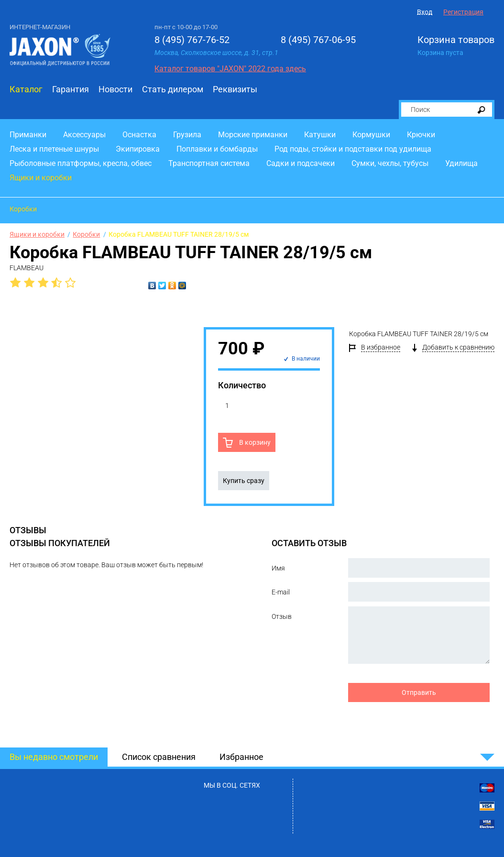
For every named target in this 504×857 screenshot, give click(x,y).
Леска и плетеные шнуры (54, 149)
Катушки (320, 135)
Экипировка (138, 149)
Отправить (419, 692)
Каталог (26, 89)
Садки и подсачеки (301, 163)
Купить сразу (244, 481)
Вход (425, 12)
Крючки (421, 135)
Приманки (28, 135)
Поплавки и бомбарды (217, 149)
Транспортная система (209, 163)
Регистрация (463, 12)
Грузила (187, 135)
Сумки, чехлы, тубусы (390, 163)
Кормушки (371, 135)
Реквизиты (235, 89)
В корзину (254, 442)
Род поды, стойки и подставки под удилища (353, 149)
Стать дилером (173, 89)
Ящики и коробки (41, 178)
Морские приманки (253, 135)
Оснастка (139, 135)
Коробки (23, 209)
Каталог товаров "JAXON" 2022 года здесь (230, 69)
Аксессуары (84, 135)
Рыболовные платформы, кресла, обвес (81, 163)
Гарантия (71, 89)
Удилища (461, 163)
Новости (115, 89)
